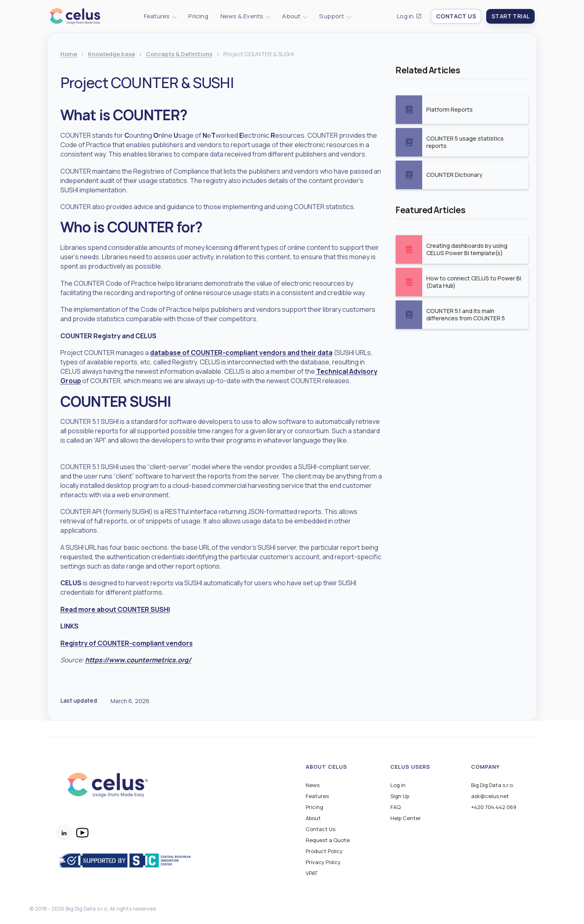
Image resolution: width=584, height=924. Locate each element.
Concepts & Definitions (179, 54)
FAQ (396, 807)
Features (317, 796)
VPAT (312, 873)
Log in (405, 16)
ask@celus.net (490, 796)
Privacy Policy (323, 862)
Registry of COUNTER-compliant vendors (127, 643)
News (313, 785)
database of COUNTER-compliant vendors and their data (241, 353)
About (313, 818)
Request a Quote (328, 840)
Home (69, 54)
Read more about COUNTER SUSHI (115, 609)
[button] (160, 16)
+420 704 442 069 (494, 807)
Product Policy (324, 851)
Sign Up (400, 796)
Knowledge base (111, 54)
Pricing (198, 16)
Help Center (406, 818)
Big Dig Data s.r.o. (493, 785)
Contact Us (321, 829)
